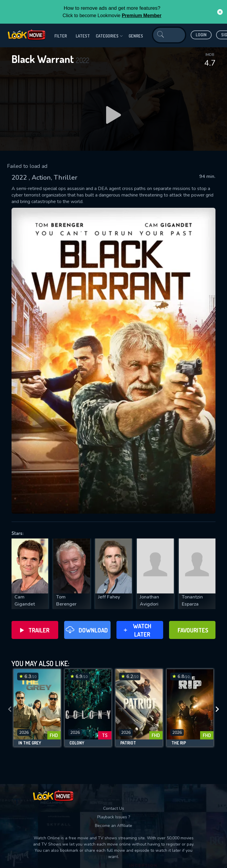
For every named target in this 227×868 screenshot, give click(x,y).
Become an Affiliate (113, 826)
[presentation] (10, 709)
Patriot (128, 743)
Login (201, 35)
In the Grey (30, 743)
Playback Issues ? (114, 817)
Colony (77, 743)
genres (136, 36)
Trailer (35, 630)
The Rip (179, 743)
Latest (83, 36)
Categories (109, 36)
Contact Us (114, 808)
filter (61, 36)
